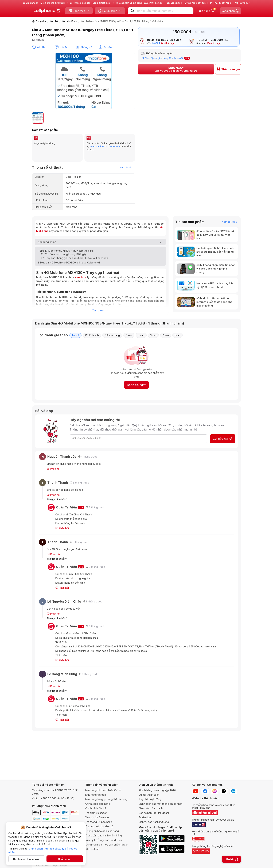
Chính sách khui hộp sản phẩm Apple (106, 845)
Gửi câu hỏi (223, 430)
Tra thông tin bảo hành (99, 822)
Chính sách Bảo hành (151, 808)
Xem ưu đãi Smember (97, 817)
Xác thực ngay (168, 43)
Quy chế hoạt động (150, 799)
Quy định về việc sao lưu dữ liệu (104, 840)
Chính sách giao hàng (98, 804)
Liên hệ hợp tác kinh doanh (154, 813)
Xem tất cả (126, 159)
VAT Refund (92, 849)
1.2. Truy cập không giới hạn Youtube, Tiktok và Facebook (75, 250)
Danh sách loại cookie (27, 859)
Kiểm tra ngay (214, 43)
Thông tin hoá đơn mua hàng (102, 831)
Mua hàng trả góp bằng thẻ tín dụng (106, 799)
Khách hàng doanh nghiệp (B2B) (157, 790)
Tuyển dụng (145, 817)
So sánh (108, 47)
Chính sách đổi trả (96, 808)
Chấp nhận (65, 859)
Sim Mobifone (70, 21)
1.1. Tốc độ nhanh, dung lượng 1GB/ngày (64, 246)
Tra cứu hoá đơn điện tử (99, 826)
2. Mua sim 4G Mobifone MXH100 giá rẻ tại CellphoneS (69, 254)
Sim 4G (54, 21)
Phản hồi (53, 461)
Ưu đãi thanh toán (149, 795)
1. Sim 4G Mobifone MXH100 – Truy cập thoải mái (66, 242)
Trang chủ (41, 21)
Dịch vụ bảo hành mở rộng (154, 822)
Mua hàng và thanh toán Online (103, 790)
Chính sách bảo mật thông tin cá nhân (161, 804)
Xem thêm (100, 302)
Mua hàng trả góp (96, 795)
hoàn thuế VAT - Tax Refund (105, 146)
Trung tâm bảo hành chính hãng (104, 835)
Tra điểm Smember (96, 813)
